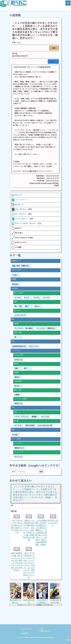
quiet (19, 42)
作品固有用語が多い (19, 346)
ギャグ (26, 298)
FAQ (42, 628)
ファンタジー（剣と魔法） (24, 328)
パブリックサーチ (20, 200)
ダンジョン (19, 457)
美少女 (17, 386)
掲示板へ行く (18, 205)
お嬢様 (17, 395)
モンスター (19, 425)
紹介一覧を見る (22, 214)
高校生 (17, 377)
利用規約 (25, 633)
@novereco (49, 637)
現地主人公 (19, 403)
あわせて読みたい (22, 219)
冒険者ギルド (19, 448)
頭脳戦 (34, 417)
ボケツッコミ (34, 346)
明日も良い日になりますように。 (53, 521)
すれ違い (15, 435)
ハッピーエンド (20, 315)
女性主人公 (19, 360)
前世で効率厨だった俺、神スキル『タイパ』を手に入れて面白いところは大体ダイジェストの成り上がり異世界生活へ (17, 559)
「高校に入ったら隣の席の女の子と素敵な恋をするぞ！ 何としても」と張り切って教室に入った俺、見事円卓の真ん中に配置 (29, 528)
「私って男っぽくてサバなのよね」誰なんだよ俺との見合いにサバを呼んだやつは (17, 524)
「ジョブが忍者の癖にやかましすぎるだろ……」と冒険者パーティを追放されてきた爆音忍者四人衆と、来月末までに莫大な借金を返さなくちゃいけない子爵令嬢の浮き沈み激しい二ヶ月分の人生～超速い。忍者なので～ (35, 30)
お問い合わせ (45, 631)
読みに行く (17, 195)
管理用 (69, 640)
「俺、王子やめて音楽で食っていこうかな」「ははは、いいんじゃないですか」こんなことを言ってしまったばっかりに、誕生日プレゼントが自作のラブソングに (29, 563)
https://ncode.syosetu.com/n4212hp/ (44, 183)
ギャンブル (45, 417)
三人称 (14, 275)
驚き (27, 306)
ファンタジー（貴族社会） (46, 328)
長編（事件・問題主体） (21, 266)
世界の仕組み (30, 425)
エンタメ (46, 298)
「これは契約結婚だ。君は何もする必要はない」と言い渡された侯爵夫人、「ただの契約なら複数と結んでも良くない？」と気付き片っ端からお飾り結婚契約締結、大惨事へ (41, 530)
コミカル (18, 298)
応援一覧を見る (22, 209)
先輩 (16, 368)
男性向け (15, 284)
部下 (26, 368)
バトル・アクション (22, 417)
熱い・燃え (19, 306)
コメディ (37, 298)
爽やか (37, 306)
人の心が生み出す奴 (45, 425)
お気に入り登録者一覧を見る (26, 224)
